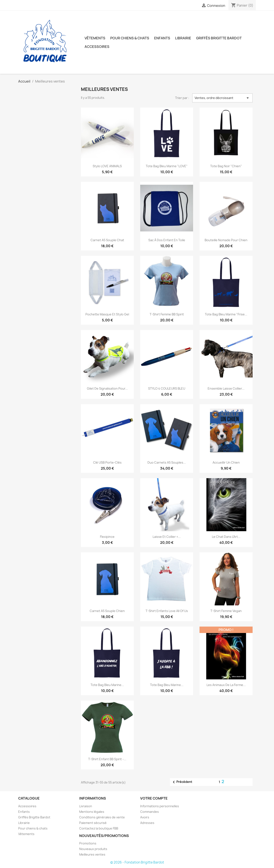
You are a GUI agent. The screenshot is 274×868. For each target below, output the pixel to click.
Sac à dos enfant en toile (167, 240)
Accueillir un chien (226, 462)
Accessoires (97, 47)
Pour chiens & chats (130, 38)
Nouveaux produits (93, 849)
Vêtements (95, 38)
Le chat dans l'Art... (226, 537)
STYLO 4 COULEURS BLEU (167, 388)
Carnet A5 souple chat (107, 240)
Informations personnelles (160, 806)
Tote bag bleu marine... (107, 685)
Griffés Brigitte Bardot (219, 38)
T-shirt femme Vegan (226, 611)
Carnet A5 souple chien (107, 611)
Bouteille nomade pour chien (226, 240)
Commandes (150, 812)
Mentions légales (92, 812)
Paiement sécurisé (93, 823)
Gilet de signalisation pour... (107, 388)
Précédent (182, 782)
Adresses (147, 823)
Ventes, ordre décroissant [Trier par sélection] (222, 98)
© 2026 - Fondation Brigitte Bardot (137, 862)
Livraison (86, 806)
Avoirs (145, 817)
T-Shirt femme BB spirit (167, 314)
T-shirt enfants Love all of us (167, 611)
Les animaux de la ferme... (226, 685)
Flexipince (107, 537)
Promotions (88, 843)
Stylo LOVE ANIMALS (107, 166)
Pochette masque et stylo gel (107, 314)
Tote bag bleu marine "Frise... (226, 314)
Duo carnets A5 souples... (167, 462)
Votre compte (154, 798)
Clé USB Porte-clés (107, 462)
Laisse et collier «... (167, 537)
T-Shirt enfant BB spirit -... (107, 759)
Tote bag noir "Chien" (226, 166)
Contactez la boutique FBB (99, 828)
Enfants (162, 38)
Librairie (183, 38)
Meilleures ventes (92, 854)
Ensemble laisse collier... (226, 388)
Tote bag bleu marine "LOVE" (167, 166)
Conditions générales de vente (102, 817)
